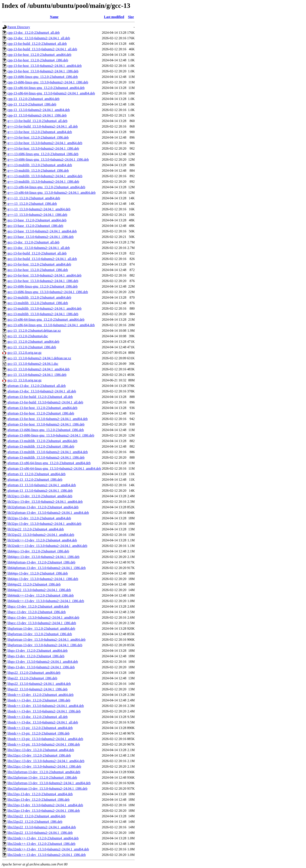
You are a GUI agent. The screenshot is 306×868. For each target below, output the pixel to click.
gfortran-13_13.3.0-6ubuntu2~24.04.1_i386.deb (40, 491)
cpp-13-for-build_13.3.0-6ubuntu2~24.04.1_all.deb (42, 49)
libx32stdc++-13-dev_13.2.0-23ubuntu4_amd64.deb (43, 838)
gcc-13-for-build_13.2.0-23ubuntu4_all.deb (37, 253)
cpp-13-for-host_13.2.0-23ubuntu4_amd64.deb (39, 55)
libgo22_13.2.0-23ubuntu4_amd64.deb (34, 673)
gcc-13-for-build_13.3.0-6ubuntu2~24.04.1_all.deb (42, 259)
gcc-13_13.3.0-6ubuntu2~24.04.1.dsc (33, 364)
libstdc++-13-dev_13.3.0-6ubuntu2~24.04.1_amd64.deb (46, 706)
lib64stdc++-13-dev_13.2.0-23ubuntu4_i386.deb (41, 595)
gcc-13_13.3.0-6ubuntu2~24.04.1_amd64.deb (39, 369)
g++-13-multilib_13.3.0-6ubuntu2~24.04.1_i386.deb (43, 182)
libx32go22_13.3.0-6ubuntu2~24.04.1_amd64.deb (42, 827)
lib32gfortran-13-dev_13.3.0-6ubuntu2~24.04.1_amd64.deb (48, 513)
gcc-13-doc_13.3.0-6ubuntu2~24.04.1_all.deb (39, 248)
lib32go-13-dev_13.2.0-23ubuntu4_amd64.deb (39, 518)
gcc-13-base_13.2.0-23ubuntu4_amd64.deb (37, 220)
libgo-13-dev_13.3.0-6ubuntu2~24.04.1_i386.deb (41, 667)
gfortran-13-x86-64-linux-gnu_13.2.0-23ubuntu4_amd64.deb (49, 463)
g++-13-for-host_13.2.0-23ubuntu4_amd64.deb (40, 132)
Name (54, 17)
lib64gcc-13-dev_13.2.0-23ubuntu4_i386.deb (38, 551)
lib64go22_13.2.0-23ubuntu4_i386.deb (34, 584)
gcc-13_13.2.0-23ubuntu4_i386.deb (32, 347)
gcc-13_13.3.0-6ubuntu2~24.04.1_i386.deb (37, 375)
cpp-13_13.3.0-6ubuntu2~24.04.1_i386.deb (37, 115)
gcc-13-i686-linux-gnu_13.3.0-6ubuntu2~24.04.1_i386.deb (48, 292)
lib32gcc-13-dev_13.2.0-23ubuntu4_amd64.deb (40, 496)
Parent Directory (19, 27)
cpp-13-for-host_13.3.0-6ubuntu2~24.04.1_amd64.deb (45, 66)
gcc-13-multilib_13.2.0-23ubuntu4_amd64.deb (39, 297)
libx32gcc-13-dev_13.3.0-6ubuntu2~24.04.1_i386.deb (44, 766)
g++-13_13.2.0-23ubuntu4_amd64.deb (34, 198)
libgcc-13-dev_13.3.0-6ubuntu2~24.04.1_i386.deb (42, 623)
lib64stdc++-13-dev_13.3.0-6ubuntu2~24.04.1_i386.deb (46, 601)
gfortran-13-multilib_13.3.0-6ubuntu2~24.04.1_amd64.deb (48, 452)
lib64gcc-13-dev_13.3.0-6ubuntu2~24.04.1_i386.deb (43, 557)
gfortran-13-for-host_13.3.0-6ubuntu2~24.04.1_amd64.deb (48, 419)
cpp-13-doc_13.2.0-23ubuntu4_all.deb (34, 33)
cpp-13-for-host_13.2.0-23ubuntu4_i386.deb (38, 60)
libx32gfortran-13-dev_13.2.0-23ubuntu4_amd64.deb (44, 772)
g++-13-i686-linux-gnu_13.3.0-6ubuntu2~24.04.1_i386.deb (48, 159)
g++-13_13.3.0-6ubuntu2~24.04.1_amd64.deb (39, 209)
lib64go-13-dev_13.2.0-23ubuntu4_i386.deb (38, 573)
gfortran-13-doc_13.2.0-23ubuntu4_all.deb (37, 386)
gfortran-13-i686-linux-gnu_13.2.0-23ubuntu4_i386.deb (46, 430)
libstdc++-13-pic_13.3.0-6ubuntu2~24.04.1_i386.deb (44, 744)
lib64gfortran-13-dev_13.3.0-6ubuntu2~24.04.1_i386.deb (47, 568)
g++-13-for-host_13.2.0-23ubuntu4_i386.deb (38, 137)
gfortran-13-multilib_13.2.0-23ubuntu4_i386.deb (41, 446)
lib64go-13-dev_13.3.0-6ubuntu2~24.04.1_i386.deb (43, 579)
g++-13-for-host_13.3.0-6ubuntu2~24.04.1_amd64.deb (45, 143)
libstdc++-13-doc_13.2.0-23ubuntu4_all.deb (38, 717)
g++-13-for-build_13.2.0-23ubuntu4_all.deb (37, 121)
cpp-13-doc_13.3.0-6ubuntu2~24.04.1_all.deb (39, 38)
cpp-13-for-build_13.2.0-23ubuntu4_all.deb (37, 44)
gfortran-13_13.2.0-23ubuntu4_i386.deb (35, 480)
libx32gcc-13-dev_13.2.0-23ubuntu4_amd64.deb (41, 750)
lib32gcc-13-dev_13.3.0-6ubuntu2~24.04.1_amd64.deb (45, 502)
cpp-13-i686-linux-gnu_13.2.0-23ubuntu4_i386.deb (43, 77)
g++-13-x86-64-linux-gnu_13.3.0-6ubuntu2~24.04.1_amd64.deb (52, 193)
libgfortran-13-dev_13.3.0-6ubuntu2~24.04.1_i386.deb (45, 645)
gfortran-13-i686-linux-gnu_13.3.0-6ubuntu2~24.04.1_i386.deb (51, 435)
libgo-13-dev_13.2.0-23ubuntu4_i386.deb (36, 656)
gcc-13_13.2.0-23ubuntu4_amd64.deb (33, 342)
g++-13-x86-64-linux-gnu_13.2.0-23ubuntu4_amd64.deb (46, 187)
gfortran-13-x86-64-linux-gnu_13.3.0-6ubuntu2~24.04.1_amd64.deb (54, 468)
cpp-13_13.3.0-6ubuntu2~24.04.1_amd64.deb (39, 110)
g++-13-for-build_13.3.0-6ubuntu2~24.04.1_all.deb (43, 126)
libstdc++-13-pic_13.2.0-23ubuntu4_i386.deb (38, 733)
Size (131, 17)
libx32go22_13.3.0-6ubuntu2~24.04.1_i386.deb (40, 833)
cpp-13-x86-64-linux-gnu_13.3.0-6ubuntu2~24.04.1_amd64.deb (51, 93)
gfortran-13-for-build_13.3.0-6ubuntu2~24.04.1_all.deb (45, 402)
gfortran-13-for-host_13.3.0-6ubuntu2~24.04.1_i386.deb (46, 424)
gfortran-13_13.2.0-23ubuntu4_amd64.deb (36, 474)
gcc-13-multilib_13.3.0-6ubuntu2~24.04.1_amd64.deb (45, 308)
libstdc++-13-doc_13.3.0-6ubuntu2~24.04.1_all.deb (43, 722)
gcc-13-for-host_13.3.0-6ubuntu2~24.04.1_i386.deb (43, 281)
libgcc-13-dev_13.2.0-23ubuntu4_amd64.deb (38, 606)
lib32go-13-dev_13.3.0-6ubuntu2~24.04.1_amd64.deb (44, 524)
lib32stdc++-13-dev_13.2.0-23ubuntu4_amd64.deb (42, 540)
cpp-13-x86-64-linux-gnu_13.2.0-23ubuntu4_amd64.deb (46, 88)
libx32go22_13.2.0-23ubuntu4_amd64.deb (36, 816)
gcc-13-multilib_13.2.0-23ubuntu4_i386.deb (38, 303)
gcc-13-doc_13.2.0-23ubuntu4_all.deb (33, 242)
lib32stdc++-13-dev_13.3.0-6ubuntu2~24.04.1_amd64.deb (47, 546)
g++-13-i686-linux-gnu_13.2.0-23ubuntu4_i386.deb (43, 154)
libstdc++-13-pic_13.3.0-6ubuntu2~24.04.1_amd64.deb (45, 739)
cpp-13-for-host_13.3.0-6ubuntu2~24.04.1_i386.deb (43, 71)
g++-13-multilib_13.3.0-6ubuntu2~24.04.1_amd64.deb (45, 176)
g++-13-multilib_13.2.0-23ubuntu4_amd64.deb (40, 165)
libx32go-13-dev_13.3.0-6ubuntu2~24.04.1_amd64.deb (45, 805)
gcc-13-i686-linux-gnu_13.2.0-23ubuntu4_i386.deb (42, 286)
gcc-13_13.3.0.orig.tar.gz (24, 380)
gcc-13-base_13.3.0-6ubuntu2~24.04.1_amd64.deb (42, 231)
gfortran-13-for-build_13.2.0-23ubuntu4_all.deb (40, 397)
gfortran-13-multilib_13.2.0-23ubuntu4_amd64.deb (42, 441)
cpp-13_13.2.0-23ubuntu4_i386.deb (32, 104)
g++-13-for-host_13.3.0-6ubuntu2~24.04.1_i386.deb (43, 148)
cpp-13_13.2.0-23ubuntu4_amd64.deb (33, 99)
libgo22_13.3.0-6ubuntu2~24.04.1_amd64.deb (39, 684)
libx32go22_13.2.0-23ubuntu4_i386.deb (35, 822)
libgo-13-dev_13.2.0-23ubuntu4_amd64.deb (38, 651)
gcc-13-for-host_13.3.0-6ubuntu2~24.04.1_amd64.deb (44, 275)
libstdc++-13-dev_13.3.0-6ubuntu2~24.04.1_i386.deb (44, 711)
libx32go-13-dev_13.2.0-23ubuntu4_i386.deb (38, 800)
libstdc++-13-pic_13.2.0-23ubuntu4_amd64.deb (40, 728)
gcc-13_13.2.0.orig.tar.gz (24, 353)
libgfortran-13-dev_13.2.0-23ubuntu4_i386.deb (40, 634)
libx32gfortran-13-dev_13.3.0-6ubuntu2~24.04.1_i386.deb (47, 789)
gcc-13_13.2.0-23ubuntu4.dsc (28, 336)
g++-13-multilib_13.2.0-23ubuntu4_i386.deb (38, 171)
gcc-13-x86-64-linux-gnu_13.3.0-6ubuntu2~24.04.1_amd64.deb (51, 325)
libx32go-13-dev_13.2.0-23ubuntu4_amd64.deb (40, 794)
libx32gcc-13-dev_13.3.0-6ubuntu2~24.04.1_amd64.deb (46, 761)
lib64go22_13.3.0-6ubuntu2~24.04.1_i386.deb (39, 590)
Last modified (114, 17)
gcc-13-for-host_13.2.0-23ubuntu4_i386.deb (38, 270)
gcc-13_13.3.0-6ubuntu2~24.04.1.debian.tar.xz (39, 358)
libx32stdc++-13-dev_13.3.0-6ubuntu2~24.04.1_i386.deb (47, 855)
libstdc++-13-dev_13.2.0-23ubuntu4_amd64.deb (40, 695)
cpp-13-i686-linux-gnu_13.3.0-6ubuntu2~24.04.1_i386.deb (48, 82)
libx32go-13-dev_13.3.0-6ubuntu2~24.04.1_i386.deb (44, 811)
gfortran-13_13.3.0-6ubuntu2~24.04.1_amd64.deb (42, 485)
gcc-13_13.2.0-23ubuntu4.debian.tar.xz (34, 331)
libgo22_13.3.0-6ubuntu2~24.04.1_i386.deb (38, 689)
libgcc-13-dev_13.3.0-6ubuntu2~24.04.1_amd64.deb (43, 617)
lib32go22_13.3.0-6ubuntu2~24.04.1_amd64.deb (41, 535)
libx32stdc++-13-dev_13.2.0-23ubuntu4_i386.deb (41, 844)
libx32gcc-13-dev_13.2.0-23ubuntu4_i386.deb (39, 755)
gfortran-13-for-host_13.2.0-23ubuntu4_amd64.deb (42, 408)
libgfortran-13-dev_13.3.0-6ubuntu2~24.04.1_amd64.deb (46, 640)
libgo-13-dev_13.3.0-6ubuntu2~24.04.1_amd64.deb (43, 662)
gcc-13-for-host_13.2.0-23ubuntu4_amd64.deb (39, 264)
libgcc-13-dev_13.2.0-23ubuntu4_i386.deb (37, 612)
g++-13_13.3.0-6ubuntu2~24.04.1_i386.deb (37, 215)
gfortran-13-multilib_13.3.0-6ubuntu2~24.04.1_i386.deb (46, 457)
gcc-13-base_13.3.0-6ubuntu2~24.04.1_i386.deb (40, 237)
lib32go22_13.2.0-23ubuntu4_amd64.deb (36, 529)
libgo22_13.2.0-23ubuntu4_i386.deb (32, 678)
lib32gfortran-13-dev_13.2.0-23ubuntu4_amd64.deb (43, 507)
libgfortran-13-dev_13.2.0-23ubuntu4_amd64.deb (41, 629)
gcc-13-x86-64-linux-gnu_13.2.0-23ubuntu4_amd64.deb (46, 320)
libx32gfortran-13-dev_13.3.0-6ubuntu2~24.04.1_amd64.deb (49, 783)
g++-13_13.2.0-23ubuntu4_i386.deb (32, 204)
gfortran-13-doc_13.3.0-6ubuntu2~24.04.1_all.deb (42, 391)
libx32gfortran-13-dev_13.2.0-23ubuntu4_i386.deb (42, 777)
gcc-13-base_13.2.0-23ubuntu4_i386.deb (35, 226)
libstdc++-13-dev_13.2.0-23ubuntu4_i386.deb (39, 700)
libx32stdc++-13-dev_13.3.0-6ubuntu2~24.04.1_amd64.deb (48, 849)
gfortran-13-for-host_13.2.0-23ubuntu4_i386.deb (41, 413)
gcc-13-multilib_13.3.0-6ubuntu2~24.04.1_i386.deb (43, 314)
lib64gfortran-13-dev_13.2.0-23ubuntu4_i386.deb (41, 562)
